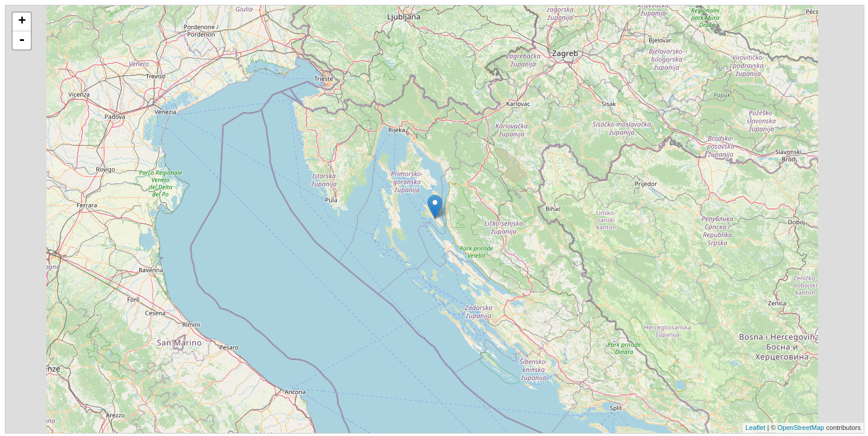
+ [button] (22, 22)
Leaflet (756, 428)
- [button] (22, 40)
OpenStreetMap (801, 428)
